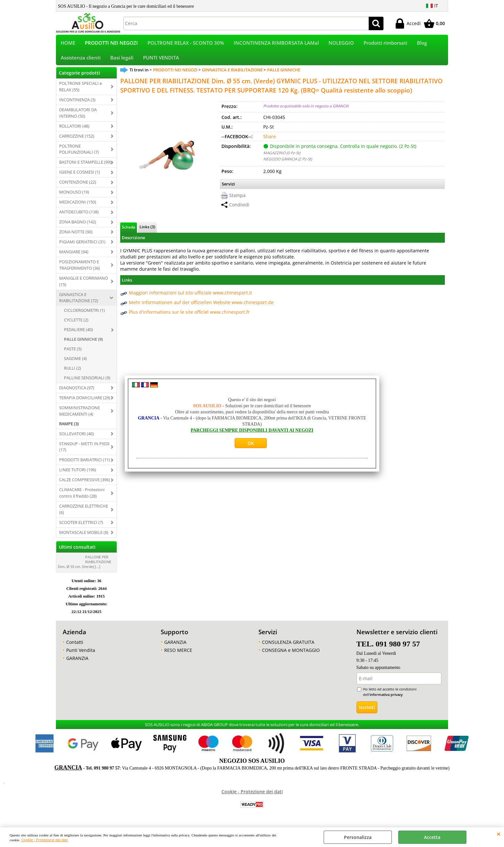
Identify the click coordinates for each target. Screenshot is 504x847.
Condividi (239, 209)
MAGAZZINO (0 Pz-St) (282, 157)
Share (270, 141)
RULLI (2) (72, 372)
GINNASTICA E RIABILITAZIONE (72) (79, 302)
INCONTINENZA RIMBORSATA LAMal (276, 44)
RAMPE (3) (69, 428)
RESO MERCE (178, 654)
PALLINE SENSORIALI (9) (87, 382)
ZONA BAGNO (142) (78, 226)
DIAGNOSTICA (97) (77, 392)
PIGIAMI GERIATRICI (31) (82, 246)
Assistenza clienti (81, 61)
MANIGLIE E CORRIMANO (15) (84, 285)
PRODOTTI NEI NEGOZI (111, 44)
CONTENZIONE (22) (78, 186)
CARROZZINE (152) (77, 140)
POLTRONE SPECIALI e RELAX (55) (81, 91)
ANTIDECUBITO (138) (79, 216)
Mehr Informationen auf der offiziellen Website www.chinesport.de (201, 306)
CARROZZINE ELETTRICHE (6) (84, 513)
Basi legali (122, 61)
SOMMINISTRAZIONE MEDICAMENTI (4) (80, 415)
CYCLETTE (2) (76, 324)
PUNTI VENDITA (161, 61)
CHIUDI (499, 834)
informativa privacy (386, 699)
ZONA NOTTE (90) (76, 236)
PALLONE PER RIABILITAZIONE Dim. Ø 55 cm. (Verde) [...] (85, 566)
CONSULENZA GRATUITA (288, 646)
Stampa (237, 200)
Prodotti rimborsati (385, 44)
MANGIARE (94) (74, 256)
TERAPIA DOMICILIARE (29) (85, 402)
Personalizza (358, 837)
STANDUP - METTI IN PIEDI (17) (84, 451)
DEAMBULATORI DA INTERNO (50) (78, 117)
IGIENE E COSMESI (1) (80, 176)
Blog (422, 44)
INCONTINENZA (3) (77, 104)
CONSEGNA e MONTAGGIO (291, 654)
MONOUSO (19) (74, 196)
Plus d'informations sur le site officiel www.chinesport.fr (189, 316)
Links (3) (147, 231)
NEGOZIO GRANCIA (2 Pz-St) (288, 163)
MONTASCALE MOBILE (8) (84, 536)
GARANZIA (77, 662)
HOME (68, 44)
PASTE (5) (73, 353)
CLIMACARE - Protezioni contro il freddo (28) (82, 497)
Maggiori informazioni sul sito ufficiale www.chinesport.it (190, 297)
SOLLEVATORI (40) (76, 438)
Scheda (129, 231)
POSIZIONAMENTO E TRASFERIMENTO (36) (80, 269)
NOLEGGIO (341, 44)
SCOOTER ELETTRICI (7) (81, 527)
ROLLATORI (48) (74, 130)
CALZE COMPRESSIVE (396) (85, 484)
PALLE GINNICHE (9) (83, 343)
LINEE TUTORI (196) (78, 474)
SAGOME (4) (75, 363)
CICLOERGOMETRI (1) (84, 315)
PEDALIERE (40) (78, 334)
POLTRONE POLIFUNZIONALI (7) (79, 153)
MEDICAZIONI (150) (78, 206)
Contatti (75, 646)
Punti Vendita (81, 654)
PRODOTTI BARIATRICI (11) (85, 464)
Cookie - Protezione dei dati (45, 840)
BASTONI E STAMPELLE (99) (85, 167)
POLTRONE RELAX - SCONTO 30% (186, 44)
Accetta (432, 837)
